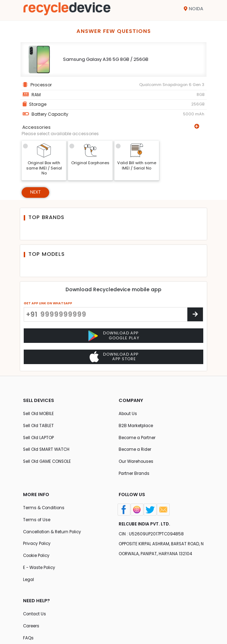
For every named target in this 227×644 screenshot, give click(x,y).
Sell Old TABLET (39, 427)
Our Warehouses (137, 464)
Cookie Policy (37, 560)
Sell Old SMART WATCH (47, 451)
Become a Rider (136, 451)
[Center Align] (195, 315)
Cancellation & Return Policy (54, 536)
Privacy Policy (38, 548)
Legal (29, 585)
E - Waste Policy (40, 572)
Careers (32, 632)
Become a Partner (138, 439)
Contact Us (35, 620)
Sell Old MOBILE (39, 415)
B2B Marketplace (137, 427)
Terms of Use (37, 523)
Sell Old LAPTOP (39, 439)
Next (36, 193)
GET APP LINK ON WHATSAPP (48, 303)
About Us (128, 415)
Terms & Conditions (44, 511)
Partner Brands (135, 476)
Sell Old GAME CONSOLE (48, 464)
